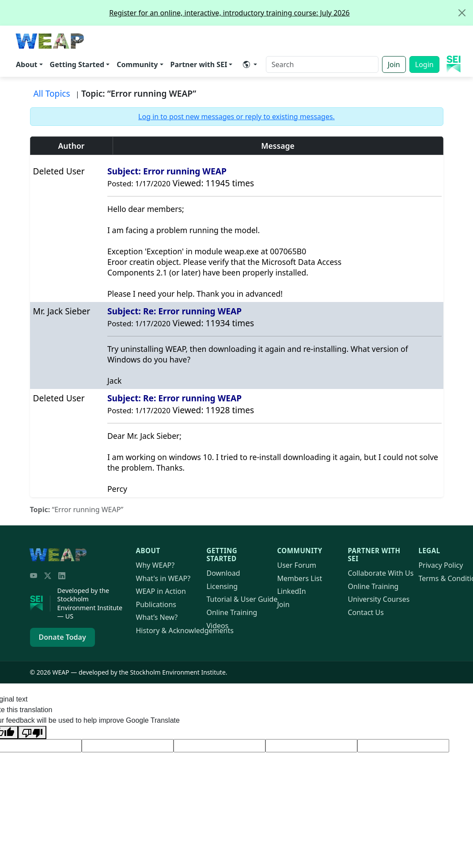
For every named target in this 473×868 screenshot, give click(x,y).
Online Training (232, 612)
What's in (163, 578)
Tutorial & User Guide (242, 599)
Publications (156, 604)
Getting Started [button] (77, 64)
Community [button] (137, 64)
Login (424, 64)
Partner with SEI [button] (199, 64)
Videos (217, 626)
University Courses (378, 599)
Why (155, 565)
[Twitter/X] (48, 576)
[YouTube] (34, 576)
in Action (161, 591)
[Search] (322, 64)
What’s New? (157, 617)
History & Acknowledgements (185, 630)
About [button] (27, 64)
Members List (299, 578)
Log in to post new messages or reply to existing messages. (236, 117)
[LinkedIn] (62, 576)
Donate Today (62, 637)
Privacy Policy (441, 565)
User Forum (297, 565)
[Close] (462, 13)
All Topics (52, 93)
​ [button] (246, 64)
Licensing (222, 586)
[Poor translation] (32, 732)
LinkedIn (291, 591)
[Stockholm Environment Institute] (40, 604)
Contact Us (365, 612)
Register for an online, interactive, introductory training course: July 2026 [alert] (291, 13)
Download (223, 573)
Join (394, 64)
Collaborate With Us (380, 573)
